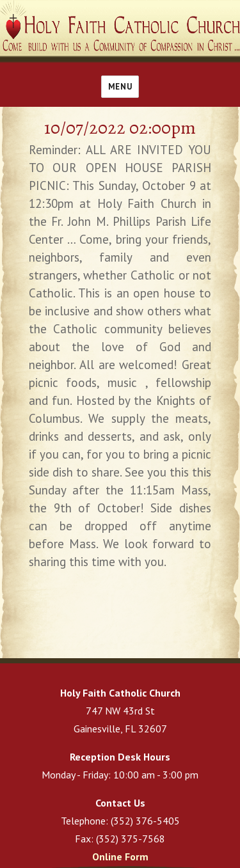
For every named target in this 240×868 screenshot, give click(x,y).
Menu (120, 87)
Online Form (120, 856)
